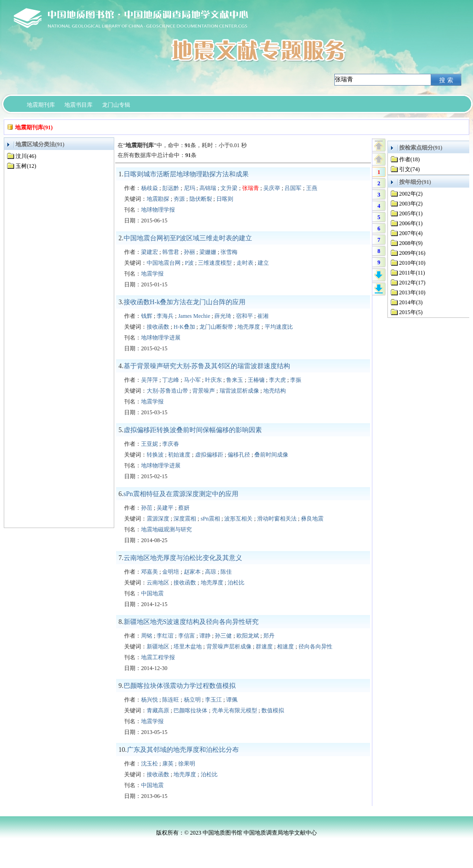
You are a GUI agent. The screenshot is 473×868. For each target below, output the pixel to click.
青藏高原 (158, 710)
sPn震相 (210, 519)
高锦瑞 (208, 188)
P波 (189, 263)
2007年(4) (411, 233)
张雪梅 (229, 252)
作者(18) (410, 159)
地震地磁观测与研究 (166, 529)
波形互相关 (238, 519)
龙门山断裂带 (216, 327)
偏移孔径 (239, 455)
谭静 (205, 636)
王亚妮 (150, 444)
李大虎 (277, 380)
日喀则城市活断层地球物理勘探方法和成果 (186, 174)
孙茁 (147, 508)
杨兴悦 (150, 700)
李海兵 (165, 316)
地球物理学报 (158, 210)
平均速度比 (279, 327)
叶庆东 (213, 380)
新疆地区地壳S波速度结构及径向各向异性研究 (191, 622)
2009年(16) (412, 253)
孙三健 (223, 636)
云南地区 (158, 583)
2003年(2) (411, 204)
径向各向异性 (315, 647)
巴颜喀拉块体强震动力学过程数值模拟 (180, 686)
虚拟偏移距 (209, 455)
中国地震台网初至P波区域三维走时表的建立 (188, 238)
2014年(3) (411, 302)
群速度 (264, 647)
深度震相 (185, 519)
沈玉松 (150, 764)
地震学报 (152, 274)
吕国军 (293, 188)
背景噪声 (204, 391)
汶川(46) (26, 156)
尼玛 (189, 188)
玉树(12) (26, 166)
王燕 (312, 188)
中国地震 (152, 593)
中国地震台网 (164, 263)
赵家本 (192, 572)
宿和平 (244, 316)
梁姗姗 (208, 252)
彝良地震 (312, 519)
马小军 (192, 380)
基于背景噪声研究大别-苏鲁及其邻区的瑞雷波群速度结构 (207, 366)
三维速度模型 (215, 263)
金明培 (171, 572)
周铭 (147, 636)
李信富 (187, 636)
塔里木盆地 (188, 647)
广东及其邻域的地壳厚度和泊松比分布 (183, 750)
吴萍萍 (150, 380)
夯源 (179, 199)
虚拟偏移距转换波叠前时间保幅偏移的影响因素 (193, 430)
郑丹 (269, 636)
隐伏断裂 (201, 199)
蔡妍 (184, 508)
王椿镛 (256, 380)
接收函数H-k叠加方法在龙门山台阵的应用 (185, 302)
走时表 (245, 263)
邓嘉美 (150, 572)
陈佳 (226, 572)
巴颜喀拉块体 (190, 710)
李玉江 (213, 700)
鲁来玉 (235, 380)
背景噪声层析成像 (229, 647)
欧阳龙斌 (248, 636)
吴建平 (165, 508)
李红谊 (165, 636)
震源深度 (158, 519)
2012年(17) (412, 283)
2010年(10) (412, 263)
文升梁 (229, 188)
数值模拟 (273, 710)
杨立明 (192, 700)
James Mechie (194, 316)
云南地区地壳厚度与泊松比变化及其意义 (183, 558)
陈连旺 (171, 700)
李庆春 (171, 444)
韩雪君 (171, 252)
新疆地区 (158, 647)
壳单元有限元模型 (235, 710)
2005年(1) (411, 213)
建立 (263, 263)
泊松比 (236, 583)
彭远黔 (171, 188)
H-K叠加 (184, 327)
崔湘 (263, 316)
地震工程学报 (158, 657)
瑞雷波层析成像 (239, 391)
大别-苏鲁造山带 (167, 391)
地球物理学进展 (161, 338)
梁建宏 (150, 252)
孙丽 (189, 252)
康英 (168, 764)
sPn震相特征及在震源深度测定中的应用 (181, 494)
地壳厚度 (249, 327)
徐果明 (187, 764)
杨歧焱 (150, 188)
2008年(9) (411, 243)
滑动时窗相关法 (277, 519)
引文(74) (410, 169)
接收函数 (158, 327)
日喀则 (225, 199)
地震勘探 (158, 199)
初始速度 (179, 455)
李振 (296, 380)
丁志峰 (171, 380)
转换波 (155, 455)
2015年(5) (411, 312)
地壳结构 (275, 391)
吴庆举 (272, 188)
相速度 (285, 647)
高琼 (211, 572)
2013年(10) (412, 292)
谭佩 (232, 700)
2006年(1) (411, 223)
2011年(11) (412, 273)
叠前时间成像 (271, 455)
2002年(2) (411, 194)
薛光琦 (223, 316)
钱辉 (147, 316)
